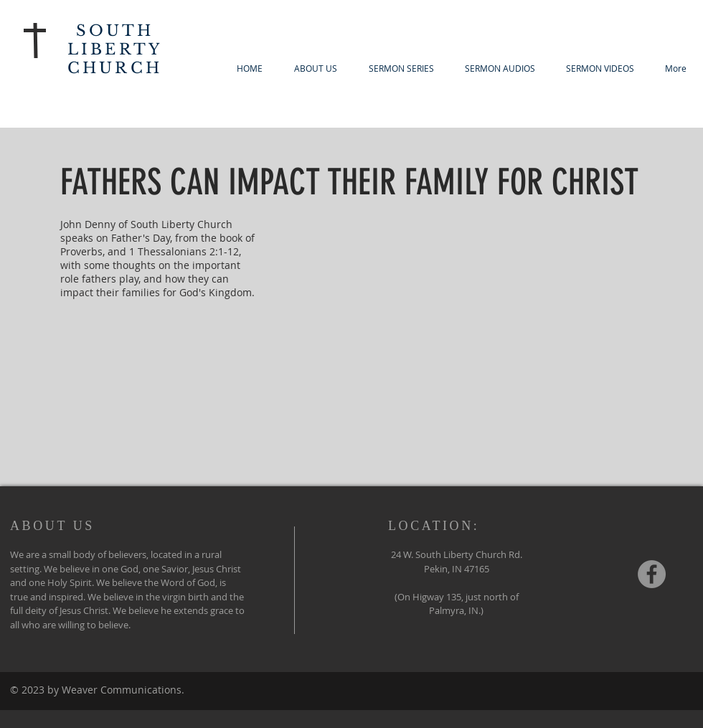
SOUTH (115, 31)
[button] (401, 68)
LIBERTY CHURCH (115, 59)
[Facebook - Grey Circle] (652, 574)
